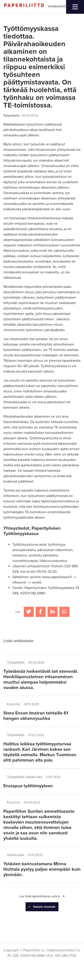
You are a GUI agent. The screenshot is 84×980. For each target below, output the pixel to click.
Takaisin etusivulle (42, 907)
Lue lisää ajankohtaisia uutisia (42, 896)
